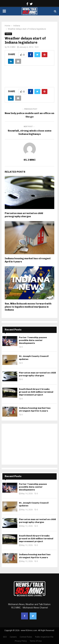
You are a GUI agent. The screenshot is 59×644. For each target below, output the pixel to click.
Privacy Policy (21, 641)
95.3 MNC (11, 47)
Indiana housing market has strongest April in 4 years (35, 409)
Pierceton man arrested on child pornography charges (24, 215)
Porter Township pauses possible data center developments (33, 340)
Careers (13, 637)
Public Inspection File (44, 637)
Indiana (8, 34)
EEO (5, 637)
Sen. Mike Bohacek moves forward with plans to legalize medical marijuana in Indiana (28, 307)
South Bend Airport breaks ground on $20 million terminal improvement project (36, 392)
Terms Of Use (36, 641)
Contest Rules (26, 637)
